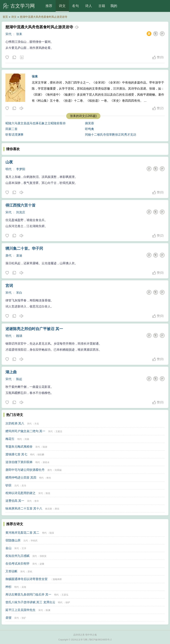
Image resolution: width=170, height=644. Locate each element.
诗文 (62, 6)
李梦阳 (21, 169)
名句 (75, 6)
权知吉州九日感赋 (17, 556)
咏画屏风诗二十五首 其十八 (24, 508)
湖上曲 (11, 372)
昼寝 (8, 618)
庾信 (57, 509)
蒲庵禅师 (57, 579)
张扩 (24, 618)
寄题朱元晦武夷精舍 (19, 447)
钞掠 (8, 485)
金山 (8, 548)
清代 (35, 556)
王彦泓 (65, 595)
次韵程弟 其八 (15, 423)
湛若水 (46, 462)
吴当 (24, 486)
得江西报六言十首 (20, 205)
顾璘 (19, 336)
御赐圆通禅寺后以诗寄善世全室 (27, 579)
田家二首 (11, 129)
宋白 (19, 293)
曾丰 (37, 501)
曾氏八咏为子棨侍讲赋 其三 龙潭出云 (30, 602)
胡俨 (68, 603)
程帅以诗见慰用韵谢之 (20, 493)
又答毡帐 (11, 571)
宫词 (9, 286)
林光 (49, 478)
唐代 (8, 256)
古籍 (102, 6)
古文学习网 (23, 6)
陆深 (52, 533)
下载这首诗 (22, 58)
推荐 (49, 6)
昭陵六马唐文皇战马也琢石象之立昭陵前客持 (36, 123)
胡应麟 (41, 455)
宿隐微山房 (13, 540)
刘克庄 (21, 212)
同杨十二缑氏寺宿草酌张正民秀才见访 (111, 135)
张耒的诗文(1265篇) (83, 116)
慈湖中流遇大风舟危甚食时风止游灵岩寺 (44, 17)
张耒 (19, 34)
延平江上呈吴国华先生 (20, 610)
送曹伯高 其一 (15, 501)
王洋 (24, 548)
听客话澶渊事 (14, 135)
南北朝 (49, 509)
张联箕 (43, 556)
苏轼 (30, 572)
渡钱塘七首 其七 (16, 454)
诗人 (89, 6)
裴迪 (19, 256)
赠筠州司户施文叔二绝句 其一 (25, 431)
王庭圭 (59, 431)
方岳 (37, 424)
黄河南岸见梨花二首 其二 (22, 533)
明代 (8, 169)
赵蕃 (42, 564)
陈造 (48, 493)
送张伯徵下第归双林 (19, 462)
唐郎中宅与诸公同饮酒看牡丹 (25, 470)
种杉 (8, 587)
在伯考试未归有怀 (17, 564)
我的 (114, 6)
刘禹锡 (58, 470)
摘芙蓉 (90, 123)
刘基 (27, 439)
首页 (5, 17)
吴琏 (24, 587)
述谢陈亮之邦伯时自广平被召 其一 (34, 329)
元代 (17, 486)
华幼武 (34, 541)
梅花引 (10, 439)
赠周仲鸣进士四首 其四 (21, 478)
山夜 (9, 162)
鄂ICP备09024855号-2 (100, 640)
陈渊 (48, 610)
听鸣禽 (90, 129)
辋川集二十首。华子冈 (24, 248)
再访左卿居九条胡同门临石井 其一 (28, 594)
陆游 (45, 447)
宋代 (8, 34)
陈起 (19, 379)
